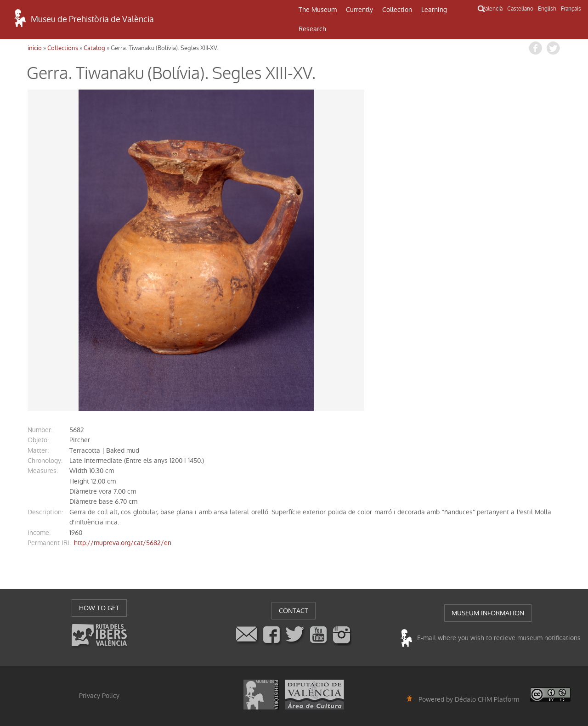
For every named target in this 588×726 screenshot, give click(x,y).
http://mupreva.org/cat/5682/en (123, 543)
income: (39, 533)
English (547, 9)
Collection (397, 10)
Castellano (520, 9)
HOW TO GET (99, 608)
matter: (38, 450)
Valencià (492, 9)
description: (45, 512)
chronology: (45, 461)
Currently (359, 10)
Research (312, 29)
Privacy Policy (99, 696)
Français (571, 9)
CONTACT (294, 611)
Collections (63, 48)
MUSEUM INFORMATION (488, 613)
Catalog (94, 48)
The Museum (318, 10)
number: (40, 430)
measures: (43, 471)
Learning (434, 10)
